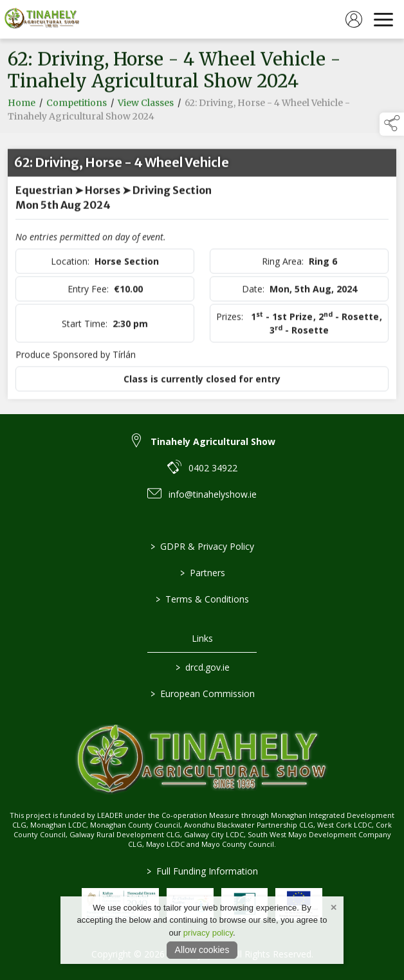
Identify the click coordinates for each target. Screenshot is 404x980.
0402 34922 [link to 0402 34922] (213, 468)
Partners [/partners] (202, 573)
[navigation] (383, 19)
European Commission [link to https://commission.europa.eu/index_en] (202, 694)
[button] (392, 124)
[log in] (354, 19)
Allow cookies (202, 950)
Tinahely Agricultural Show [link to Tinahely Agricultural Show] (213, 441)
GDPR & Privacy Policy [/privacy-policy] (202, 546)
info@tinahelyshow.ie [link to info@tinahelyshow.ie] (213, 494)
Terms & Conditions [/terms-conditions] (202, 599)
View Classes (146, 105)
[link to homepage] (42, 19)
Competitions (77, 105)
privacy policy (208, 933)
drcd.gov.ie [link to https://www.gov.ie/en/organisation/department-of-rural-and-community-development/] (202, 667)
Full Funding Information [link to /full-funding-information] (202, 871)
